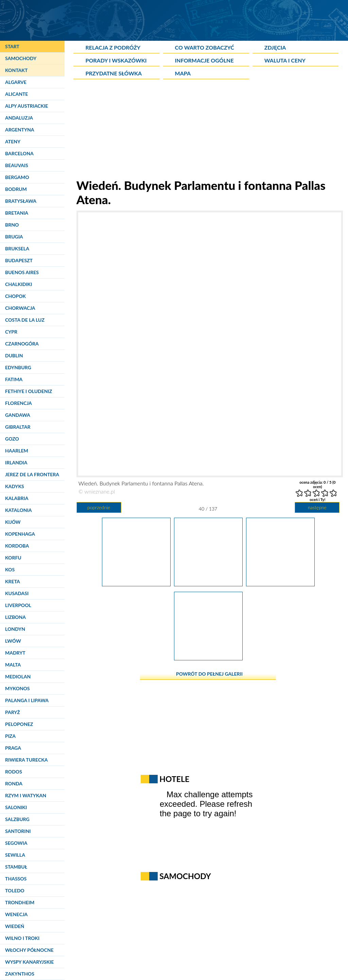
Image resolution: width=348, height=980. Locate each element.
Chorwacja (20, 308)
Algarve (16, 82)
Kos (10, 569)
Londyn (15, 629)
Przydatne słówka (114, 73)
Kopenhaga (20, 534)
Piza (10, 736)
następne (317, 507)
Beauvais (17, 165)
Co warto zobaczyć (205, 47)
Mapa (183, 73)
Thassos (16, 879)
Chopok (15, 296)
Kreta (13, 581)
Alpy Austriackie (27, 106)
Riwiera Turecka (27, 760)
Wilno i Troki (22, 938)
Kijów (13, 522)
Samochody (21, 58)
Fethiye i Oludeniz (29, 391)
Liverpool (18, 605)
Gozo (12, 439)
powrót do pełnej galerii (209, 674)
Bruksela (17, 248)
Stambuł (16, 867)
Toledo (15, 890)
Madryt (15, 653)
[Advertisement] (208, 130)
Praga (13, 748)
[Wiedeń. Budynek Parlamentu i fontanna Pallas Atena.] (208, 584)
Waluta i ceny (285, 60)
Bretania (17, 213)
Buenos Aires (22, 272)
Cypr (11, 332)
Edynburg (18, 367)
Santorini (18, 831)
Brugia (14, 237)
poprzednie (99, 507)
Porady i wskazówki (116, 60)
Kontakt (16, 70)
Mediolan (18, 676)
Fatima (14, 379)
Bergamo (17, 177)
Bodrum (16, 189)
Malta (13, 665)
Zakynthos (20, 974)
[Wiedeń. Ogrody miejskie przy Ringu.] (136, 584)
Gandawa (18, 415)
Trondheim (20, 902)
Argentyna (20, 130)
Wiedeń (15, 926)
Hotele (174, 779)
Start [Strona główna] (12, 46)
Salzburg (17, 819)
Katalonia (18, 510)
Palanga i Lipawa (27, 700)
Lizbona (15, 617)
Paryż (13, 712)
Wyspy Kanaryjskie (29, 962)
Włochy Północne (29, 950)
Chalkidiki (19, 284)
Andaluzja (19, 118)
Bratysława (21, 201)
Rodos (14, 772)
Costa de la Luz (25, 320)
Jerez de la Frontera (32, 474)
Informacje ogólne (204, 60)
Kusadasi (17, 593)
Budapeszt (19, 260)
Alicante (16, 94)
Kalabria (17, 498)
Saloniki (16, 807)
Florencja (19, 403)
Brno (12, 225)
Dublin (14, 355)
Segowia (16, 843)
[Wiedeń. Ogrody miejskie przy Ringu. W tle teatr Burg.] (208, 658)
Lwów (13, 641)
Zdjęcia (275, 47)
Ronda (14, 783)
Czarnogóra (22, 344)
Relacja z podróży (113, 47)
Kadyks (15, 486)
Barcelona (19, 153)
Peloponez (19, 724)
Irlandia (16, 462)
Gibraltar (18, 427)
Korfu (13, 558)
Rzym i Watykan (26, 795)
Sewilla (15, 855)
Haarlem (17, 451)
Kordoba (17, 546)
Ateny (13, 141)
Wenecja (16, 914)
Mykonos (17, 688)
